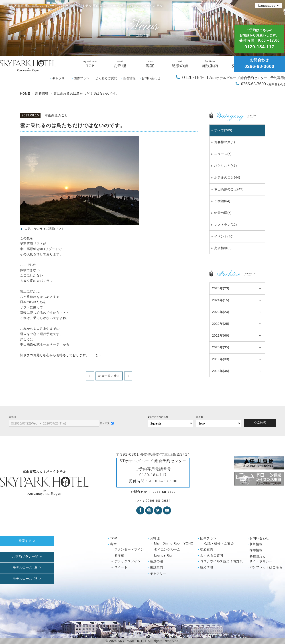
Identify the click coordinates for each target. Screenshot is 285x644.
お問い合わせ (151, 78)
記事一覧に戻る (109, 376)
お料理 (155, 538)
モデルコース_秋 (25, 579)
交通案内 (207, 549)
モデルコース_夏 (25, 567)
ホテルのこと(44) (227, 177)
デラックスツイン (128, 561)
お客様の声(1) (225, 142)
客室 (114, 544)
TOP (114, 538)
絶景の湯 (156, 561)
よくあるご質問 (106, 78)
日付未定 (105, 423)
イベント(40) (224, 236)
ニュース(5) (223, 154)
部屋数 (199, 417)
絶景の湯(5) (223, 213)
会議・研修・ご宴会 (219, 543)
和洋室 (119, 555)
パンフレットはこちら (266, 567)
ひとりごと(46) (226, 166)
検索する (25, 541)
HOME (25, 93)
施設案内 (156, 567)
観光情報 (207, 567)
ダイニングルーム (167, 549)
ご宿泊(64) (222, 201)
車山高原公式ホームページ (40, 344)
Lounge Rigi (163, 555)
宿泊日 (12, 417)
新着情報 (129, 78)
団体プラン (81, 78)
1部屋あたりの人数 (158, 417)
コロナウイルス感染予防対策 (222, 561)
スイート (121, 567)
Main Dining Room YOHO (174, 543)
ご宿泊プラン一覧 (25, 557)
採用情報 (256, 550)
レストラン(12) (226, 225)
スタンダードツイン (129, 549)
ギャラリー (60, 78)
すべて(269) (223, 130)
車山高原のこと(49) (229, 189)
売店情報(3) (223, 248)
